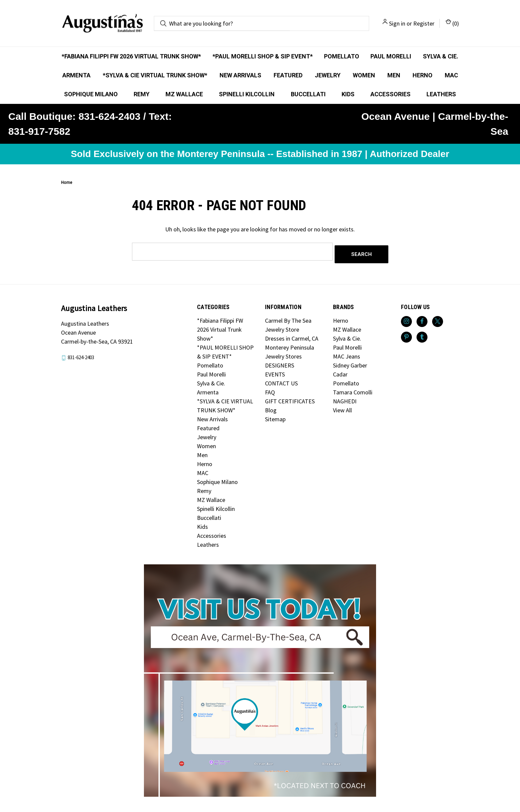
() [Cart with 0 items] (452, 23)
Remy (142, 94)
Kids (348, 94)
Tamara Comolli (353, 390)
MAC (451, 75)
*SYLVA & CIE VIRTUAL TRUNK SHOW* (155, 75)
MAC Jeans (347, 354)
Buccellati (308, 94)
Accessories (390, 94)
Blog (271, 407)
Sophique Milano (91, 94)
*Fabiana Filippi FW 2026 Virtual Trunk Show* (131, 56)
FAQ (270, 390)
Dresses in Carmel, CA (292, 336)
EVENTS (275, 372)
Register (424, 23)
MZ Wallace (184, 94)
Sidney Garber (350, 363)
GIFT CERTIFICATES (290, 399)
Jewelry (328, 75)
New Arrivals (240, 75)
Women (364, 75)
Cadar (340, 372)
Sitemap (275, 416)
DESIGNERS (280, 363)
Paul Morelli (391, 56)
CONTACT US (281, 381)
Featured (288, 75)
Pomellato (342, 56)
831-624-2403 (81, 355)
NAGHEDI (345, 399)
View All (342, 407)
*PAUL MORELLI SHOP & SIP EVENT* (263, 56)
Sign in (397, 23)
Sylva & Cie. (441, 56)
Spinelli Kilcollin (247, 94)
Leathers (441, 94)
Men (394, 75)
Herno (422, 75)
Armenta (76, 75)
